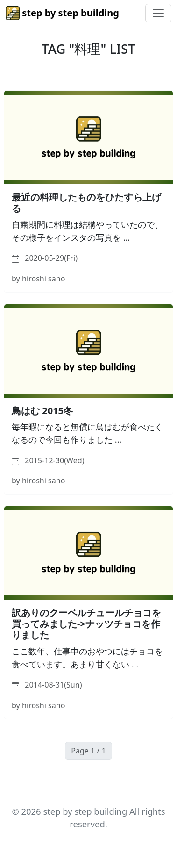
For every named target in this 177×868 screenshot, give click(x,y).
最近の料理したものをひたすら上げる (86, 203)
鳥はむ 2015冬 (42, 411)
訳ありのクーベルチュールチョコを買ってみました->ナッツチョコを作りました (86, 624)
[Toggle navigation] (158, 13)
